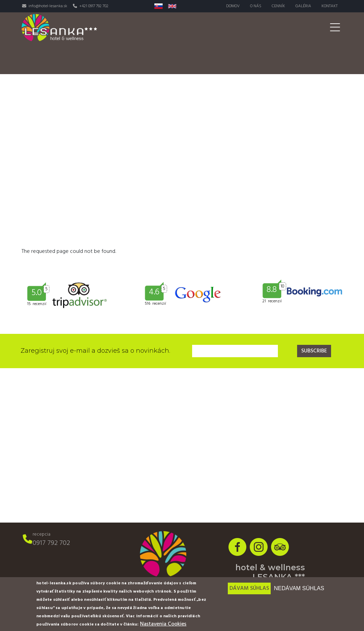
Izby (114, 43)
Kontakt (330, 6)
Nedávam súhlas (299, 588)
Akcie (329, 43)
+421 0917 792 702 (94, 6)
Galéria (303, 6)
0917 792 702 (51, 543)
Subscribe (314, 351)
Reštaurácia (150, 43)
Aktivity (228, 43)
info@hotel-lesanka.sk (48, 6)
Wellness (192, 43)
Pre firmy (293, 43)
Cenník (278, 6)
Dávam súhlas (249, 588)
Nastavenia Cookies (163, 624)
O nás (256, 6)
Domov (233, 6)
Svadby (263, 43)
